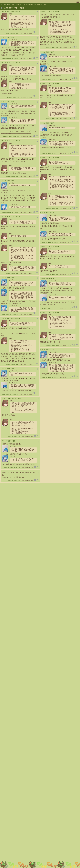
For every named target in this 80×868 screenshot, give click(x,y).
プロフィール (15, 2)
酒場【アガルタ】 (17, 5)
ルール (34, 2)
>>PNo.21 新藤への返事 (8, 37)
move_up (34, 32)
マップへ (6, 2)
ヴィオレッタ (15, 59)
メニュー (4, 5)
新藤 (17, 33)
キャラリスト (26, 2)
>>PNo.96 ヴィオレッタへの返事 (10, 11)
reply (37, 32)
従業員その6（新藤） (41, 5)
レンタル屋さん (29, 5)
